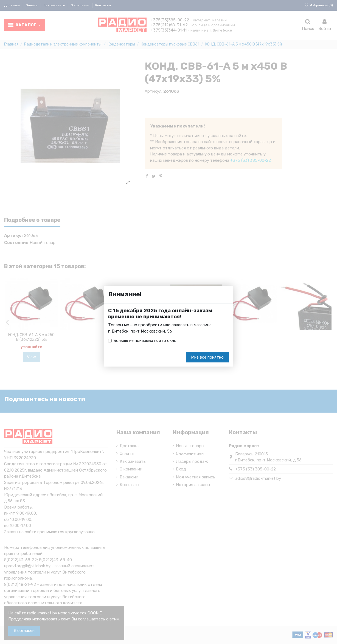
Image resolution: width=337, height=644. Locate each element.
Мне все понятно (207, 357)
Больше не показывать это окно (145, 341)
